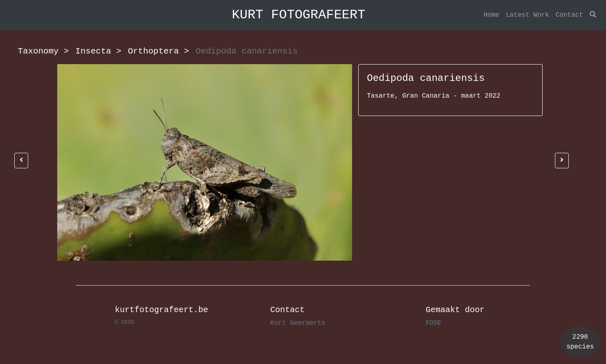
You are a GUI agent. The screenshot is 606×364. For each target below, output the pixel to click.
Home (492, 15)
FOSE (433, 323)
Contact (569, 15)
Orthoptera (159, 51)
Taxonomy (44, 51)
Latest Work (527, 15)
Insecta (98, 51)
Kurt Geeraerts (298, 323)
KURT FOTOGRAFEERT (299, 15)
